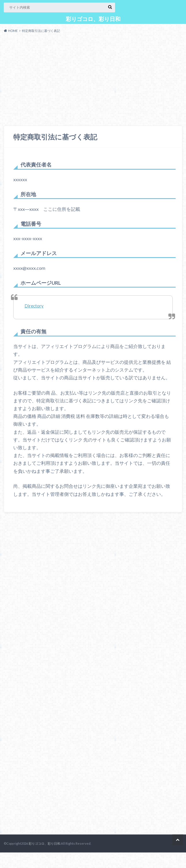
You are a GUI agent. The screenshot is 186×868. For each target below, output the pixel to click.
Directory (34, 306)
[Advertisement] (93, 81)
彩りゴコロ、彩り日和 (93, 19)
